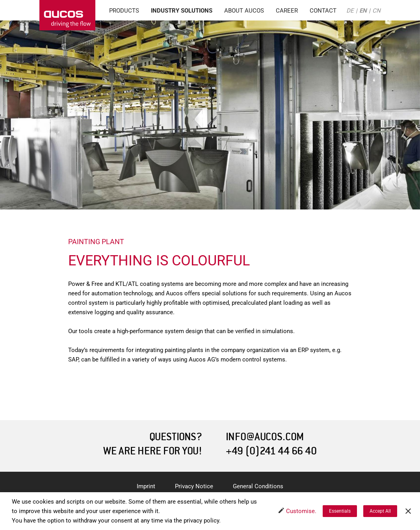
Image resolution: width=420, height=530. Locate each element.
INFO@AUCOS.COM (265, 437)
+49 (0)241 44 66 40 (271, 451)
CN (376, 11)
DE (350, 11)
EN (363, 11)
